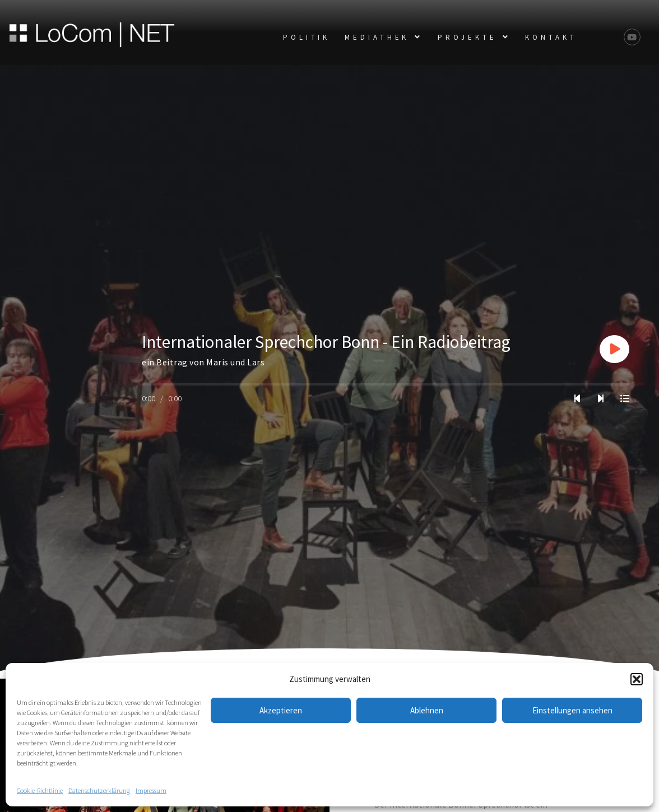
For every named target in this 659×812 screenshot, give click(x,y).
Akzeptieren (281, 710)
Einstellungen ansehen (572, 710)
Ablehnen (427, 710)
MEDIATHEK (384, 37)
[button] (637, 679)
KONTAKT (551, 37)
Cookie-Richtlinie (40, 790)
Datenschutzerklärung (99, 790)
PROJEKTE (474, 37)
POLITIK (307, 37)
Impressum (151, 790)
